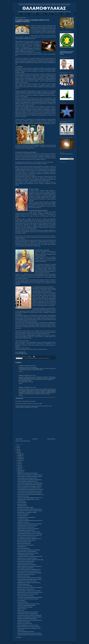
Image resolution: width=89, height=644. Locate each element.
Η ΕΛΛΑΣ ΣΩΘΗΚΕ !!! (22, 601)
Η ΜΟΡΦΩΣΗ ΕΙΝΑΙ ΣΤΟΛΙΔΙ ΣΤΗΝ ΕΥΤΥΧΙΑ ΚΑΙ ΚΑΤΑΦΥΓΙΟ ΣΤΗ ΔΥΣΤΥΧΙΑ (67, 53)
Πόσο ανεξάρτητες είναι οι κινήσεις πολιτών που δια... (27, 537)
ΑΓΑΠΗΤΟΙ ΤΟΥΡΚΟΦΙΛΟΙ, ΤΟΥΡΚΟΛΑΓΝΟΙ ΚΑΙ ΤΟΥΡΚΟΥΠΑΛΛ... (30, 635)
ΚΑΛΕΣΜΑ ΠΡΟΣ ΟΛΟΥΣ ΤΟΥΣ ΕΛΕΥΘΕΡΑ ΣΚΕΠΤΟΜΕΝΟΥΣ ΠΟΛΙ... (31, 494)
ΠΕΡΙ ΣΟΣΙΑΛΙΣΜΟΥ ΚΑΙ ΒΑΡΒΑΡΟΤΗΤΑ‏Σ (26, 568)
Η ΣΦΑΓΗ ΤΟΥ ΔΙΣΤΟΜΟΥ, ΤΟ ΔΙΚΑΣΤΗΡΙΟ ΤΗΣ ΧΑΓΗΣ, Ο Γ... (29, 571)
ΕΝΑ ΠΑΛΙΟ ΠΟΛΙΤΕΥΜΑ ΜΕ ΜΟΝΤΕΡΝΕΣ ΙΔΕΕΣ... (27, 619)
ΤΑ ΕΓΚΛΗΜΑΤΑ (46, 358)
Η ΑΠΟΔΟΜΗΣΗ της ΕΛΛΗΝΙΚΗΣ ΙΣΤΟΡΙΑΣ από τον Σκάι (28, 499)
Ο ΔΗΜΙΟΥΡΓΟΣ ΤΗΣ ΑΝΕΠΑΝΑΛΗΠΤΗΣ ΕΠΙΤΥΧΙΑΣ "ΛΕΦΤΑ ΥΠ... (30, 521)
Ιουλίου (19, 462)
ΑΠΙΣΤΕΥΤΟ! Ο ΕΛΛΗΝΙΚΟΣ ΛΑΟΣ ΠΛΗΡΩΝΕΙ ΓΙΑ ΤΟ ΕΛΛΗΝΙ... (30, 486)
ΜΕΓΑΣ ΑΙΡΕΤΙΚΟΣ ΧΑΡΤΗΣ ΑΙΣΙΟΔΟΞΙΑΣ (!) (26, 589)
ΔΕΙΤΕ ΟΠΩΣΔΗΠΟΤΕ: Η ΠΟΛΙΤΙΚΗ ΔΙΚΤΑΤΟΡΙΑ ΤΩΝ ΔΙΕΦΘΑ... (30, 573)
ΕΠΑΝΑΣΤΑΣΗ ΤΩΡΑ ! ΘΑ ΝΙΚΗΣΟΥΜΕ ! (25, 586)
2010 (18, 637)
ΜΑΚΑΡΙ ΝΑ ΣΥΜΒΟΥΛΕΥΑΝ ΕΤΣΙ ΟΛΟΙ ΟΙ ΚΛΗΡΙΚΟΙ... (28, 594)
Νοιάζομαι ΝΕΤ (22, 352)
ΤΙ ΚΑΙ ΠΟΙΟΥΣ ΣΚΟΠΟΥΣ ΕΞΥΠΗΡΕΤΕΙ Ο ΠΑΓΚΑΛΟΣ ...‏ (28, 599)
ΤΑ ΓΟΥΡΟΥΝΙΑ (40, 358)
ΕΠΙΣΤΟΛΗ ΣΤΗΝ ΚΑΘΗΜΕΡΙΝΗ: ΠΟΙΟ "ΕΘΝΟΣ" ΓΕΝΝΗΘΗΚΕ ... (30, 485)
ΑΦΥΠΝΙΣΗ (35, 358)
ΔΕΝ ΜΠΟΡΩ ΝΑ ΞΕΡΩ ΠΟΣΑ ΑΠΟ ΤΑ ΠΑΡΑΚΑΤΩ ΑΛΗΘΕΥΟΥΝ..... (30, 588)
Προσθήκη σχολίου (20, 398)
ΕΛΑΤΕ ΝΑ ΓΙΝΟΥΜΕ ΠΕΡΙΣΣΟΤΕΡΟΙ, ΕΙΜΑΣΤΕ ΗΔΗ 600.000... (30, 633)
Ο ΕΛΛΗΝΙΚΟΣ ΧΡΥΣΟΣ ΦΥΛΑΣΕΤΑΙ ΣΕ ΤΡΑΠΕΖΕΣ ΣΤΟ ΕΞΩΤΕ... (30, 511)
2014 (18, 448)
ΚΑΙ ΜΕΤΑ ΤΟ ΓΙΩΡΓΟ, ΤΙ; (22, 609)
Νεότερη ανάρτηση (19, 439)
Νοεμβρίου (20, 456)
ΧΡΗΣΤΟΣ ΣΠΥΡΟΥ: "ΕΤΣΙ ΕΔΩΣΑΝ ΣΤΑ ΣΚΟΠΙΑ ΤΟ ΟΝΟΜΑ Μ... (30, 477)
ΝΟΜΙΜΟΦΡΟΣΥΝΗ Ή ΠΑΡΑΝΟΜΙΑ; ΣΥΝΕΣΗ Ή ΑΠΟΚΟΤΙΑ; (29, 583)
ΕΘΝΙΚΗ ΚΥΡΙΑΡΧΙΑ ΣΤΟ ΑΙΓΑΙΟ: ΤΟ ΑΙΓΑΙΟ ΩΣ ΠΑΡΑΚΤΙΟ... (29, 627)
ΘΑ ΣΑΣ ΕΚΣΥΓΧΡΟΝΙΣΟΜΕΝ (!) (24, 548)
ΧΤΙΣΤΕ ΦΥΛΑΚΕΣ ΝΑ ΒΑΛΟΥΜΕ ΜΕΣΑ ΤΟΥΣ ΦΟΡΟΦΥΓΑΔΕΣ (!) (30, 483)
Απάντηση (21, 371)
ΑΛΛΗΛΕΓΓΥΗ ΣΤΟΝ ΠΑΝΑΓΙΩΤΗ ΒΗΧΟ (25, 563)
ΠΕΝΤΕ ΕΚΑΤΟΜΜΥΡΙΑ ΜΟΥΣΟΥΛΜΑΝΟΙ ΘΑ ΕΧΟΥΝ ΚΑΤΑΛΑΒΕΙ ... (31, 490)
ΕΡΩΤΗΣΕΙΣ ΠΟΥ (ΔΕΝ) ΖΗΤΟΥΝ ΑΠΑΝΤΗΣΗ (26, 575)
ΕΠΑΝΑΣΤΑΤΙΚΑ (57, 14)
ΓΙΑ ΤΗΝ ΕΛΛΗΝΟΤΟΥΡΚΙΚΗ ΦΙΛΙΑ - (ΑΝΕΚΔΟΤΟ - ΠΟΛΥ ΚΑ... (29, 539)
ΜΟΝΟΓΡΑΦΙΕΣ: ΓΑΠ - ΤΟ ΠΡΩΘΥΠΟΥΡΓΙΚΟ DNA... (27, 558)
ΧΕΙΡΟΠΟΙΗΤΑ (33, 14)
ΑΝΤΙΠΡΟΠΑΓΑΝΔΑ (30, 358)
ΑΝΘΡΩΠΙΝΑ (17, 14)
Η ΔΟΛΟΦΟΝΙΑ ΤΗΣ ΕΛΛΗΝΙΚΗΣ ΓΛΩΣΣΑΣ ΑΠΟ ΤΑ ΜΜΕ (28, 604)
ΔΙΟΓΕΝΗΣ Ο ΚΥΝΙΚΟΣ (22, 504)
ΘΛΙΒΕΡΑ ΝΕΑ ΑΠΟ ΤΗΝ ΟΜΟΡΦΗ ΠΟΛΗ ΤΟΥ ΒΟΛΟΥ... (28, 553)
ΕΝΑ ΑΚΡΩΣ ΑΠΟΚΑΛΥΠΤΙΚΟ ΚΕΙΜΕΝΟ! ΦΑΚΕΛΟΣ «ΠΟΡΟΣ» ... (30, 579)
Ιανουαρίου (20, 472)
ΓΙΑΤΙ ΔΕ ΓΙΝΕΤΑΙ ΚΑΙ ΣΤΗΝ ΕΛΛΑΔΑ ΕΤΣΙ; (26, 545)
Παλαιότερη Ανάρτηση (51, 439)
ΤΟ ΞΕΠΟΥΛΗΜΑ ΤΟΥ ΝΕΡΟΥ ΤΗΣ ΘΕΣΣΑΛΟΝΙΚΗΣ (27, 614)
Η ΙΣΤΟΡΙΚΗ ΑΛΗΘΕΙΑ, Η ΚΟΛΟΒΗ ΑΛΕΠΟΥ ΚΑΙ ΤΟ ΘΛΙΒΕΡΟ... (30, 578)
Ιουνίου (19, 464)
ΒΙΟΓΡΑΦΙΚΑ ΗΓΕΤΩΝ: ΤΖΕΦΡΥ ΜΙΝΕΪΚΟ (25, 508)
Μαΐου (19, 465)
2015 (18, 446)
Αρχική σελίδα (35, 439)
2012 (18, 451)
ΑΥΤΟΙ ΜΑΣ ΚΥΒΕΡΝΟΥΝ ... (23, 516)
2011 (18, 452)
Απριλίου (19, 467)
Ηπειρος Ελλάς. (24, 354)
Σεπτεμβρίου (20, 459)
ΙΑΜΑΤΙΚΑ (49, 14)
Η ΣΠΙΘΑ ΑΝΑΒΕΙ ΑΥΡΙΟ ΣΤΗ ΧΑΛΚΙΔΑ (25, 607)
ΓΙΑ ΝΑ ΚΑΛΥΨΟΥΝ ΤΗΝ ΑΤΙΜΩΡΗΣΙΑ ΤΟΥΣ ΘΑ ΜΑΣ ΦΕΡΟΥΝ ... (30, 493)
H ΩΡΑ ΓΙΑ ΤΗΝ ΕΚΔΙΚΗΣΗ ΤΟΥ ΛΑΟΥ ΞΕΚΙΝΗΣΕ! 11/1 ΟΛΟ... (29, 628)
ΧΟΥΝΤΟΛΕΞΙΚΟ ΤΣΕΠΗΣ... (23, 506)
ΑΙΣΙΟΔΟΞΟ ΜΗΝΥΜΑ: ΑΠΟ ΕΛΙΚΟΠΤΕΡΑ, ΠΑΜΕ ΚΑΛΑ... (29, 529)
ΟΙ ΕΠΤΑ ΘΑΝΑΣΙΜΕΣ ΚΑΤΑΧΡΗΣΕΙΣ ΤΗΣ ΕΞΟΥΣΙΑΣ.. (28, 481)
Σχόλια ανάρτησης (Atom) (25, 441)
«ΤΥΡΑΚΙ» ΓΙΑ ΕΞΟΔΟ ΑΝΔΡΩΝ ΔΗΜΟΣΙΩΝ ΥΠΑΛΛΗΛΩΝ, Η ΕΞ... (30, 498)
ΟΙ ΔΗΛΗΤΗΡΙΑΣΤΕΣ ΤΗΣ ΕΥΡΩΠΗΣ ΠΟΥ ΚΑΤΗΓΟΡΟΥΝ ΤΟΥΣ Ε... (30, 592)
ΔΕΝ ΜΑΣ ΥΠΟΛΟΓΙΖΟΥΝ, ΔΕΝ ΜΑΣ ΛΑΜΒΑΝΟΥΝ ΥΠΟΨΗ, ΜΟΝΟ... (31, 560)
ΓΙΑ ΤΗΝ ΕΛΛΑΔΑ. (21, 630)
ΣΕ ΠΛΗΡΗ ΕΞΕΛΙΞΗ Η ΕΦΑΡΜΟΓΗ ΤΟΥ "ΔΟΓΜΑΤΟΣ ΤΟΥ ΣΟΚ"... (30, 475)
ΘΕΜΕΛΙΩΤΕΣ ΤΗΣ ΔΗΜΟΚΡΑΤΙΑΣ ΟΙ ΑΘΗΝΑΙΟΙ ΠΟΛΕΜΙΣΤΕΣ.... (30, 617)
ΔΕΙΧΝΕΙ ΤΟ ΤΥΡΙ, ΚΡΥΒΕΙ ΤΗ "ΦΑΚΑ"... (25, 623)
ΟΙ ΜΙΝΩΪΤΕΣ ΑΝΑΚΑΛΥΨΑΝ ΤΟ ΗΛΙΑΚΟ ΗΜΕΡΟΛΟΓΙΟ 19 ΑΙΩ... (30, 620)
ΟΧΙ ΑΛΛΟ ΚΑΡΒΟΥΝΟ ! (22, 503)
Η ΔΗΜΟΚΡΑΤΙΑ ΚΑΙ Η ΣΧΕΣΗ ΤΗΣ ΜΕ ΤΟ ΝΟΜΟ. (27, 581)
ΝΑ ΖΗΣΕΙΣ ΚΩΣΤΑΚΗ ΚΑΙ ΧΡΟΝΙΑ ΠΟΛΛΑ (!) (26, 527)
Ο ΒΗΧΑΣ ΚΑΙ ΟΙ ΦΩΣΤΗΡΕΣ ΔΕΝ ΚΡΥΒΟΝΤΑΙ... (27, 606)
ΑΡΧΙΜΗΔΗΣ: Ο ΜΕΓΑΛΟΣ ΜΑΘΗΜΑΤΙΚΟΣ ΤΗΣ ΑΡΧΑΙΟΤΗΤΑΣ (29, 524)
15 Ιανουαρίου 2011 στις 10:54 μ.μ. (30, 366)
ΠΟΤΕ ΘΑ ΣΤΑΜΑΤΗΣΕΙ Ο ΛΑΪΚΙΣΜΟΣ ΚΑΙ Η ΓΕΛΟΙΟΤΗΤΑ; (29, 550)
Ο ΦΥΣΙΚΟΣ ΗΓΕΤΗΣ (21, 501)
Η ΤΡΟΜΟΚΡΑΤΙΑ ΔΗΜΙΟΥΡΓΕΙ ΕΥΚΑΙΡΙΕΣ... (26, 555)
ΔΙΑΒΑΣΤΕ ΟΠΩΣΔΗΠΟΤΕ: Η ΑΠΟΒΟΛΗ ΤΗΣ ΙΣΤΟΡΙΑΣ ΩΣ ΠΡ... (30, 566)
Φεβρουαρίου (20, 470)
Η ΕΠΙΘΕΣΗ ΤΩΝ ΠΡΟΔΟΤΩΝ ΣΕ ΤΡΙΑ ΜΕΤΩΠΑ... (27, 565)
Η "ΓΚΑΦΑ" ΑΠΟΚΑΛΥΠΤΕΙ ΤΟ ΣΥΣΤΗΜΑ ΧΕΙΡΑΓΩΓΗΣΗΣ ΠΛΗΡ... (30, 557)
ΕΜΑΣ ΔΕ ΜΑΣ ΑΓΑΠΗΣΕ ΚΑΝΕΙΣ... (24, 543)
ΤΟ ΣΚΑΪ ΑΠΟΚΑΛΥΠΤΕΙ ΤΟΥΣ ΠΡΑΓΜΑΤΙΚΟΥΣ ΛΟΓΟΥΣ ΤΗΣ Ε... (30, 491)
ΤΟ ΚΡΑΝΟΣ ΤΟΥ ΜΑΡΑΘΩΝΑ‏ (23, 514)
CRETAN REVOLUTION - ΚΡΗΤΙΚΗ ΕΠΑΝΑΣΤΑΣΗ (27, 552)
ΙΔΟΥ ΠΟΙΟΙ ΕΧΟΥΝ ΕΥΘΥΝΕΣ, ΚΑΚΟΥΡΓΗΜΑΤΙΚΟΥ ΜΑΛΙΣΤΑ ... (30, 509)
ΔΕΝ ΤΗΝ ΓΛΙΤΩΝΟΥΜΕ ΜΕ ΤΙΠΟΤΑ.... (25, 542)
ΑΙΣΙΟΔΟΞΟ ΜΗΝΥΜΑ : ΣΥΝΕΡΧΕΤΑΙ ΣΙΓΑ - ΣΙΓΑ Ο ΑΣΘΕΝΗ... (29, 591)
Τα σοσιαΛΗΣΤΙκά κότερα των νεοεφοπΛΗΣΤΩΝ (26, 517)
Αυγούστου (20, 460)
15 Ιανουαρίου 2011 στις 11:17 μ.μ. (30, 375)
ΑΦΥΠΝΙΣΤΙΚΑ (41, 14)
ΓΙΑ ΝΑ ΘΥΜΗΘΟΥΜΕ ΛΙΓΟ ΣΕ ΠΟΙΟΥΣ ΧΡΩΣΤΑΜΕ (27, 478)
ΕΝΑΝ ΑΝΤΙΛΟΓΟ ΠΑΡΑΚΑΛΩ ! (23, 522)
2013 (18, 449)
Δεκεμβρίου (20, 454)
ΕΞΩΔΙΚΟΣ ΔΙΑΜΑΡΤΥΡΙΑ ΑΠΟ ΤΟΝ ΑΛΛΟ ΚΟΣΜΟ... (28, 526)
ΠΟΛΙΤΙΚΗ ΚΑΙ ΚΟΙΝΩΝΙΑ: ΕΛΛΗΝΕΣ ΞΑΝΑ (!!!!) (27, 540)
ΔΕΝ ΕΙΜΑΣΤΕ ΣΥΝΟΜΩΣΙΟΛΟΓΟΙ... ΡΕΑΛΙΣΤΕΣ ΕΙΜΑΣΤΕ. (29, 532)
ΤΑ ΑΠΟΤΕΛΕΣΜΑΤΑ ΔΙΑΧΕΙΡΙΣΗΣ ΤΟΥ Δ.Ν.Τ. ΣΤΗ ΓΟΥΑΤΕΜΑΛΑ (30, 534)
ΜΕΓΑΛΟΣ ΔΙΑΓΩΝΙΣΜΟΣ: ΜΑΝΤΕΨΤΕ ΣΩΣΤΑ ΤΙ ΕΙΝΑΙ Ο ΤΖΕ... (30, 535)
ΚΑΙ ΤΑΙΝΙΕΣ (72, 14)
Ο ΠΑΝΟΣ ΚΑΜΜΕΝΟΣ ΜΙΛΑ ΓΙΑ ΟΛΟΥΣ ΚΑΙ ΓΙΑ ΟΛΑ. (28, 625)
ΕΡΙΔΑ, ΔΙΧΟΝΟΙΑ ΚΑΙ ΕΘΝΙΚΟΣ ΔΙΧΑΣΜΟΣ (26, 561)
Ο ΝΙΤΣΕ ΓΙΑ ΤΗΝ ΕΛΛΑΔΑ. (23, 602)
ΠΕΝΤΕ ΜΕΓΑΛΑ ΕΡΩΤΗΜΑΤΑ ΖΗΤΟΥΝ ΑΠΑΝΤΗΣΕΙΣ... (28, 612)
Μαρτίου (19, 469)
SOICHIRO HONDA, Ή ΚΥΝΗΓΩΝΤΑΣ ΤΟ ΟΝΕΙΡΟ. (27, 512)
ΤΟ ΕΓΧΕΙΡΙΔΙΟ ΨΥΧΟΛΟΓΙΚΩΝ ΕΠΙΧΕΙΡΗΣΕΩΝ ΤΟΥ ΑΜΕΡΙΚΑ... (30, 597)
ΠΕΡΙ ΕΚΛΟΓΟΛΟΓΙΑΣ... (22, 547)
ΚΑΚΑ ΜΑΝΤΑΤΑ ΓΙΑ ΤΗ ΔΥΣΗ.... (24, 496)
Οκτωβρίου (20, 457)
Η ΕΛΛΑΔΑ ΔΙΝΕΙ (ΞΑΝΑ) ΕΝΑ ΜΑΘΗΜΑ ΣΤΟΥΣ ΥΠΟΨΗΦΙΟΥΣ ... (30, 480)
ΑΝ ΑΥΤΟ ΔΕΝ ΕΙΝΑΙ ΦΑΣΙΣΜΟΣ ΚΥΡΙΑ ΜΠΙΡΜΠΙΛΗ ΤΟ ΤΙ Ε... (29, 570)
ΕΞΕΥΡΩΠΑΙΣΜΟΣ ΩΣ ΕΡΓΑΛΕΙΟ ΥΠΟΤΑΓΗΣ (26, 530)
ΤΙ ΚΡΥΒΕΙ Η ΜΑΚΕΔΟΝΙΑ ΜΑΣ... (24, 584)
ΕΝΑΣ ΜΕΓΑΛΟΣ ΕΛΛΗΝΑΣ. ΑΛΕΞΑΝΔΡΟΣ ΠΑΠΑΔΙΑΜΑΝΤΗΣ (29, 615)
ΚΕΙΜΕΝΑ (65, 14)
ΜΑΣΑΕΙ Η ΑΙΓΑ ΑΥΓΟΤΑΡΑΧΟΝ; (24, 576)
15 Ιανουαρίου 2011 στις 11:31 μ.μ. (30, 387)
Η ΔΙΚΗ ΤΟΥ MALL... (21, 610)
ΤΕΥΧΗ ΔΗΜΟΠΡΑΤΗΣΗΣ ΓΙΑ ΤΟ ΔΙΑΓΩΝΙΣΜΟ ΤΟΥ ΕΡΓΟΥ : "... (30, 488)
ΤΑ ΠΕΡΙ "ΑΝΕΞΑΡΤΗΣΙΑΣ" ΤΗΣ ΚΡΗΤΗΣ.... (26, 596)
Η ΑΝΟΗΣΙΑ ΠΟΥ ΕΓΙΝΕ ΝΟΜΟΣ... (24, 622)
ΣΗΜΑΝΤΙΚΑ (25, 14)
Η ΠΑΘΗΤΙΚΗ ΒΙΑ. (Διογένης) (23, 519)
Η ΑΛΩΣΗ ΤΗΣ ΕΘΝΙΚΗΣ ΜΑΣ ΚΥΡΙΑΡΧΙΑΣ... (26, 632)
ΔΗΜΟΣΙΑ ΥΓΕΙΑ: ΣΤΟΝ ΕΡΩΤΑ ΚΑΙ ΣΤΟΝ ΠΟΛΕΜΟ (27, 473)
